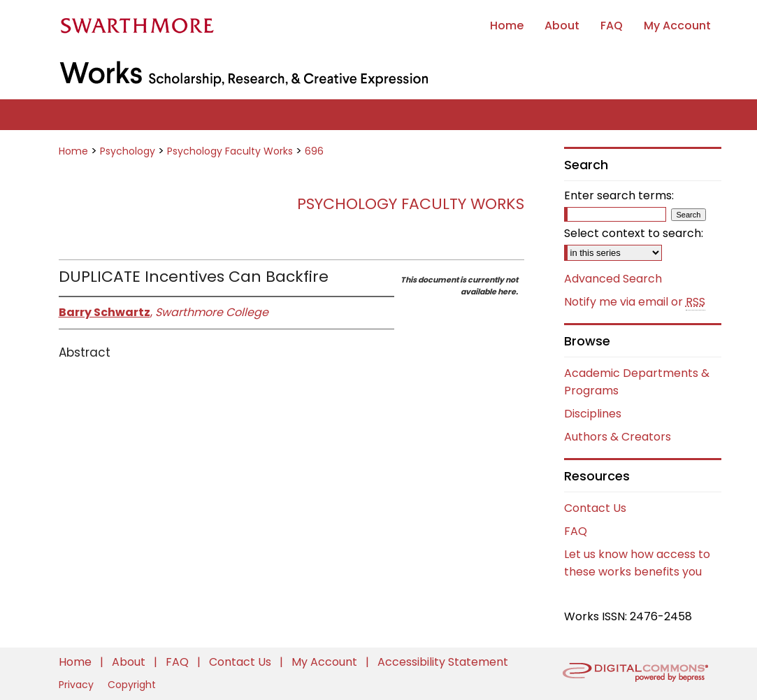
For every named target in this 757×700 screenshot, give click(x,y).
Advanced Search (613, 279)
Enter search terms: (619, 195)
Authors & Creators (618, 437)
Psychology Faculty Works (230, 151)
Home (73, 151)
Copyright (132, 685)
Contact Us (595, 508)
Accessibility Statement (443, 662)
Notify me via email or (635, 302)
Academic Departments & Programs (637, 382)
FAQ (576, 531)
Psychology (128, 151)
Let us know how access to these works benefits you (637, 563)
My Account (326, 662)
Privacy (78, 685)
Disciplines (593, 414)
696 (314, 151)
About (130, 662)
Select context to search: (634, 233)
